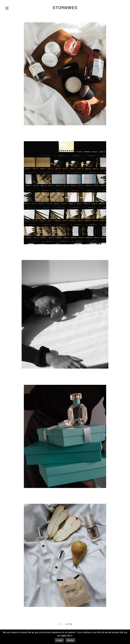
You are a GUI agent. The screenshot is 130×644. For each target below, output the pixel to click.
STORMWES (65, 8)
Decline (70, 640)
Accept (59, 640)
